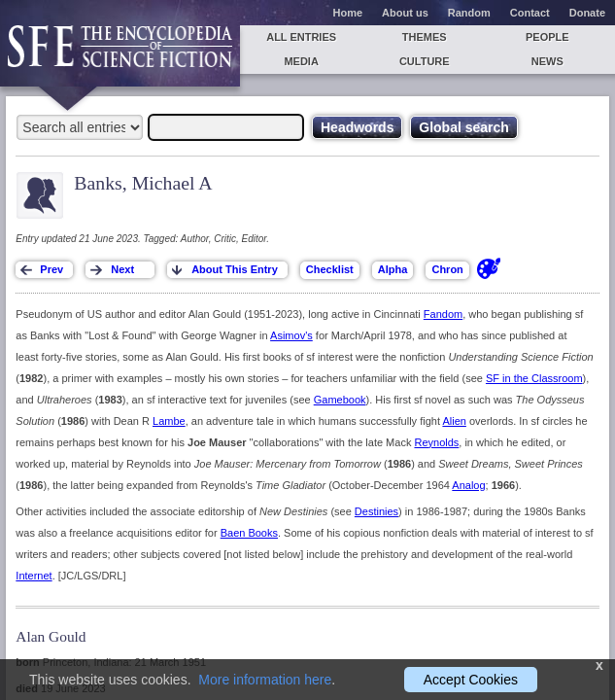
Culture (425, 61)
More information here (265, 680)
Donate (587, 13)
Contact (530, 13)
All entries (301, 37)
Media (301, 61)
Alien (454, 421)
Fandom (443, 314)
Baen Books (249, 533)
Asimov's (291, 335)
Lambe (169, 421)
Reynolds (436, 442)
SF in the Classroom (534, 378)
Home (348, 13)
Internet (34, 576)
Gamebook (340, 400)
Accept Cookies (471, 680)
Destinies (376, 511)
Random (469, 13)
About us (405, 13)
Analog (468, 485)
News (547, 61)
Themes (425, 37)
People (547, 37)
